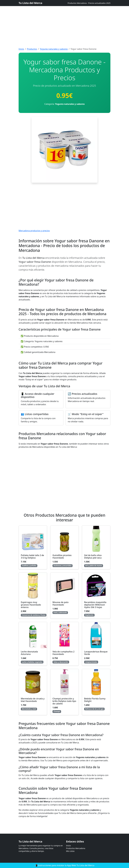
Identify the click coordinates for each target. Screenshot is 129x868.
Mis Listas (70, 851)
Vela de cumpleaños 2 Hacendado (63, 653)
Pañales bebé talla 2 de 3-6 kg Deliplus (32, 556)
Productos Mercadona (76, 848)
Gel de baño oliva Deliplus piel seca (93, 556)
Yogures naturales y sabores (54, 49)
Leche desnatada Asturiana (29, 653)
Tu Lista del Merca (30, 3)
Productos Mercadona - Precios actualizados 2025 (89, 3)
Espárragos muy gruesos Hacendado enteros (31, 605)
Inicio (21, 49)
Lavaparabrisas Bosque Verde (96, 653)
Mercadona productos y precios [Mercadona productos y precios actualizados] (34, 231)
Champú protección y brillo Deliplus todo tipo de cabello (64, 701)
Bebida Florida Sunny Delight (95, 700)
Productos (32, 49)
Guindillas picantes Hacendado (62, 556)
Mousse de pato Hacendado (61, 603)
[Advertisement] (64, 18)
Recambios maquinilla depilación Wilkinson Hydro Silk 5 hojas (95, 605)
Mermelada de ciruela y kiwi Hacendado (33, 700)
